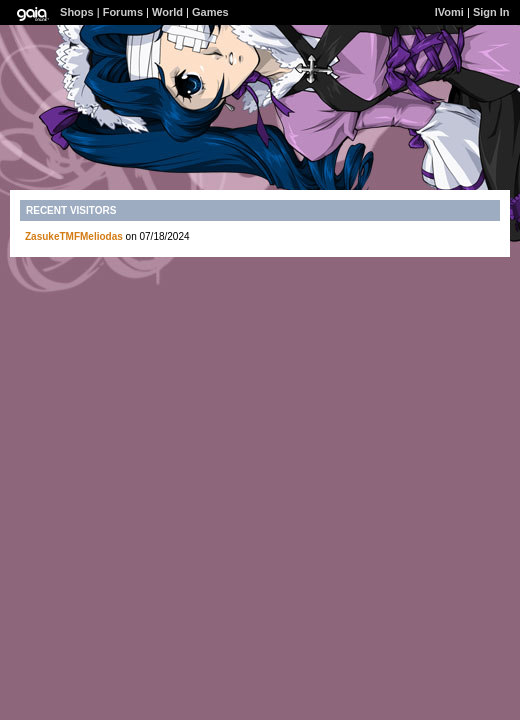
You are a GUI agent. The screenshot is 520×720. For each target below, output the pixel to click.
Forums (123, 12)
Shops (77, 12)
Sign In (491, 12)
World (167, 12)
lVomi (449, 12)
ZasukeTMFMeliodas (74, 236)
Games (210, 12)
